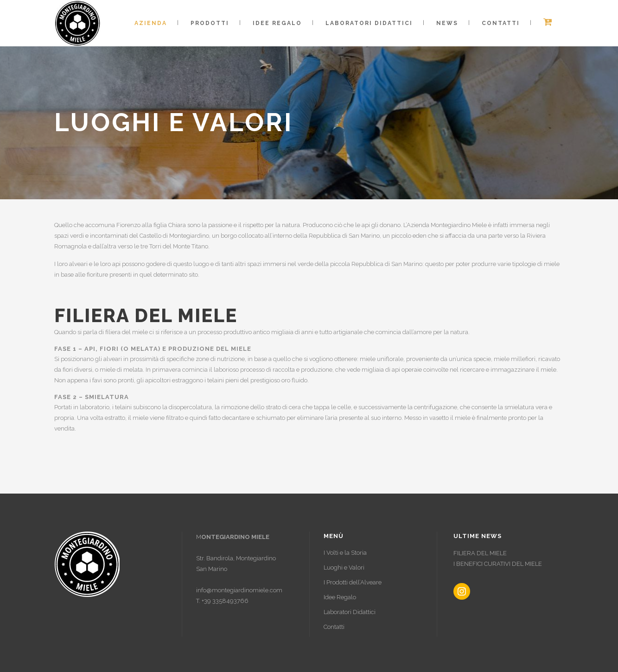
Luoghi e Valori (344, 567)
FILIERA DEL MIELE (480, 553)
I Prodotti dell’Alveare (353, 582)
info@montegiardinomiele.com (239, 590)
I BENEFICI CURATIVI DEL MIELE (498, 564)
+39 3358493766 (225, 601)
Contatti (334, 627)
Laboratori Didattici (350, 612)
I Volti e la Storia (345, 553)
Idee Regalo (340, 597)
